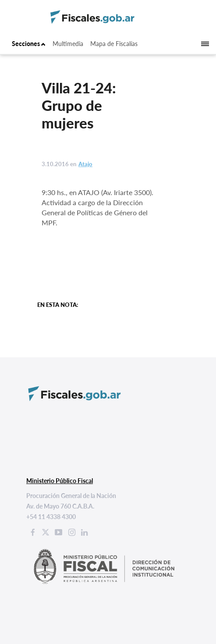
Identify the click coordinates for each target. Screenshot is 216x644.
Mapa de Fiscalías (114, 44)
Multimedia (68, 44)
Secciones (29, 44)
